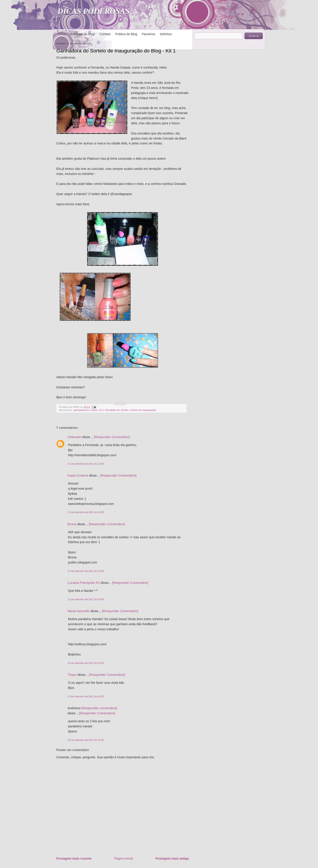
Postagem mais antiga (172, 858)
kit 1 (101, 410)
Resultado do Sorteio (117, 410)
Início (62, 34)
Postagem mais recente (74, 858)
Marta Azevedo (79, 611)
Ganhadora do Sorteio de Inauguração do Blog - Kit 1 (116, 51)
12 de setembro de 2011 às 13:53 (86, 696)
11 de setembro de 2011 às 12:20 (86, 464)
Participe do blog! (83, 34)
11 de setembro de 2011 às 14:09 (86, 512)
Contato (105, 34)
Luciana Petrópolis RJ (84, 583)
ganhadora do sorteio (86, 410)
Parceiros (148, 34)
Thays (72, 675)
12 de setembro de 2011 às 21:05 (86, 740)
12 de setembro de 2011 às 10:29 (86, 663)
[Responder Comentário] (112, 437)
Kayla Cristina (78, 475)
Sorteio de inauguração (143, 410)
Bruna (72, 524)
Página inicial (123, 858)
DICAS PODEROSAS (94, 11)
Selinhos (166, 34)
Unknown (75, 437)
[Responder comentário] (99, 708)
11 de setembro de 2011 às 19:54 (86, 599)
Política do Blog (126, 34)
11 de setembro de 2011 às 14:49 (86, 571)
